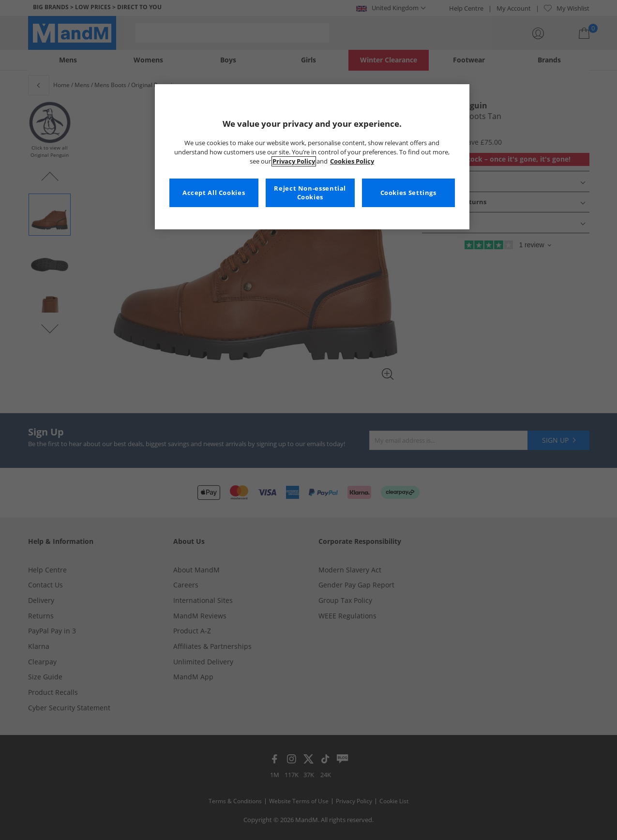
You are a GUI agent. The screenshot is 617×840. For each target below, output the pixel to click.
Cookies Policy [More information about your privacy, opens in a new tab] (352, 161)
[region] (312, 157)
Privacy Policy (294, 161)
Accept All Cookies (214, 193)
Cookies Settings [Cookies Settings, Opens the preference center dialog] (408, 193)
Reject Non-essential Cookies (310, 193)
